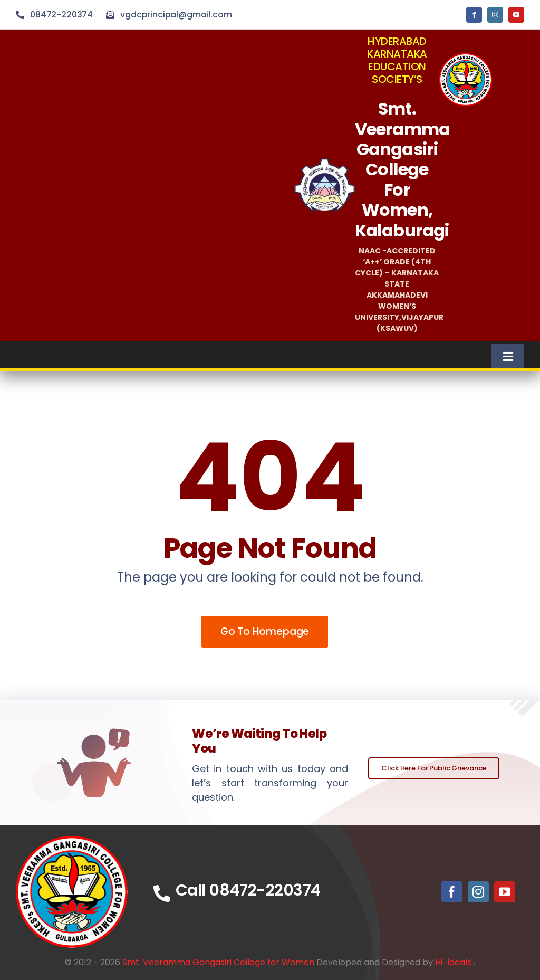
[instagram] (495, 15)
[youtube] (516, 15)
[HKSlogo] (325, 163)
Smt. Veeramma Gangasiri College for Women (218, 962)
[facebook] (474, 15)
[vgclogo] (466, 58)
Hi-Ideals (453, 962)
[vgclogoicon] (72, 840)
